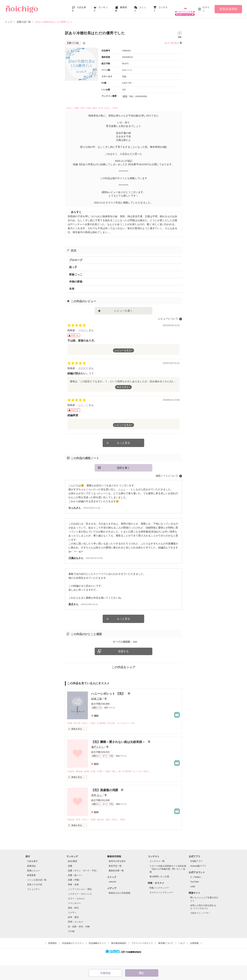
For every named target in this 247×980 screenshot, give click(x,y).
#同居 (96, 105)
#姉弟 (88, 782)
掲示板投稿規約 (119, 954)
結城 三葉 (97, 709)
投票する (123, 661)
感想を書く (123, 465)
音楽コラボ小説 (35, 895)
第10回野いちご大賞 (159, 887)
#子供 (112, 105)
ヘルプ (182, 954)
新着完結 (31, 877)
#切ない (122, 105)
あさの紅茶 (171, 40)
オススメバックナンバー (161, 903)
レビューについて (168, 316)
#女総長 (71, 782)
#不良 (79, 830)
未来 (72, 286)
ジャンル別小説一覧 (37, 891)
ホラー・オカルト (77, 909)
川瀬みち (83, 328)
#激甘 (96, 734)
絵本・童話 (73, 928)
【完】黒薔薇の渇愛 (105, 801)
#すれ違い (117, 734)
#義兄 (104, 105)
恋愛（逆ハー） (75, 886)
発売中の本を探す (117, 872)
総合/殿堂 (73, 872)
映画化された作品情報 (119, 904)
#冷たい (87, 830)
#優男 (80, 105)
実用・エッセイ (75, 933)
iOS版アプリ (196, 872)
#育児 (88, 105)
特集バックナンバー (159, 899)
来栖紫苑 (83, 366)
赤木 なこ (97, 806)
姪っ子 (73, 265)
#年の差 (78, 734)
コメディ (72, 923)
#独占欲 (104, 830)
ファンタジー (74, 914)
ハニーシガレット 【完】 (108, 704)
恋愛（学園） (74, 891)
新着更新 (31, 886)
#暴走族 (80, 782)
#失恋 (96, 782)
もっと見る (123, 440)
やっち (72, 505)
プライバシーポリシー (142, 954)
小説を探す (32, 872)
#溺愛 (96, 830)
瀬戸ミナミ (97, 757)
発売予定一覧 (115, 877)
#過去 (112, 830)
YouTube (194, 893)
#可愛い (104, 782)
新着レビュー (34, 881)
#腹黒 (112, 782)
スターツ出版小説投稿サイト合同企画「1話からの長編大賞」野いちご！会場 (168, 880)
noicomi (112, 893)
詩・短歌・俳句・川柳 (79, 937)
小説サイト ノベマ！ (200, 924)
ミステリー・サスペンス (80, 905)
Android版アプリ (198, 877)
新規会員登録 (228, 7)
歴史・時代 (73, 919)
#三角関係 (105, 734)
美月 (71, 602)
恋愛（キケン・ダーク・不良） (83, 881)
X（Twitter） (196, 888)
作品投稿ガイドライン (73, 954)
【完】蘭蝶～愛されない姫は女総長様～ (119, 752)
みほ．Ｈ (83, 403)
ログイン (206, 7)
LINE (193, 897)
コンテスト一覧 (157, 872)
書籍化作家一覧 (116, 881)
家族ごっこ (76, 272)
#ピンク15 (145, 782)
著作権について (166, 954)
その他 (71, 942)
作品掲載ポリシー (97, 954)
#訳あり (71, 105)
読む (142, 973)
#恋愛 (70, 734)
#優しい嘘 (122, 782)
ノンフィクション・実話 (80, 900)
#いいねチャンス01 (132, 734)
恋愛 (70, 877)
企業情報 (194, 954)
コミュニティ (34, 900)
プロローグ (76, 258)
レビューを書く (123, 308)
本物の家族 (76, 279)
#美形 (129, 830)
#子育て (132, 105)
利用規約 (52, 954)
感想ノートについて (167, 473)
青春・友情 (73, 895)
